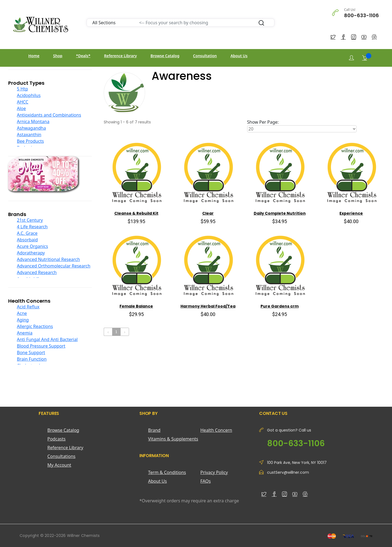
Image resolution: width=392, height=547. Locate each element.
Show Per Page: (263, 122)
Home (34, 56)
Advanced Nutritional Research (48, 259)
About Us (239, 56)
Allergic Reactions (35, 326)
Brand (154, 430)
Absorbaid (27, 240)
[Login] (351, 58)
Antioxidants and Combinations (49, 115)
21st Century (30, 220)
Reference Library (120, 56)
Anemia (25, 333)
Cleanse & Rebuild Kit (136, 213)
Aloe (21, 108)
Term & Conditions (167, 472)
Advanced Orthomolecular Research (54, 266)
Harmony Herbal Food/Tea (208, 306)
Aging (23, 320)
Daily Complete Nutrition (280, 213)
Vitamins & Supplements (173, 439)
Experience (351, 213)
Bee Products (30, 141)
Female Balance (136, 306)
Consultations (61, 456)
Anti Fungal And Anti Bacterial (47, 339)
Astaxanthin (29, 135)
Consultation (205, 56)
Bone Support (31, 352)
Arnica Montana (33, 121)
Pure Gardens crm (280, 306)
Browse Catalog (165, 56)
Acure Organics (32, 246)
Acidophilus (29, 95)
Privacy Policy (214, 472)
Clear (208, 213)
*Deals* (83, 56)
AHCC (23, 102)
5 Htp (22, 89)
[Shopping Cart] (365, 58)
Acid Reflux (28, 307)
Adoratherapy (31, 253)
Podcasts (56, 439)
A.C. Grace (27, 233)
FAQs (206, 481)
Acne (22, 313)
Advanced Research (37, 272)
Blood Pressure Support (41, 346)
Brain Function (32, 359)
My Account (59, 465)
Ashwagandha (31, 128)
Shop (58, 56)
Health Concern (216, 430)
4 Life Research (32, 227)
